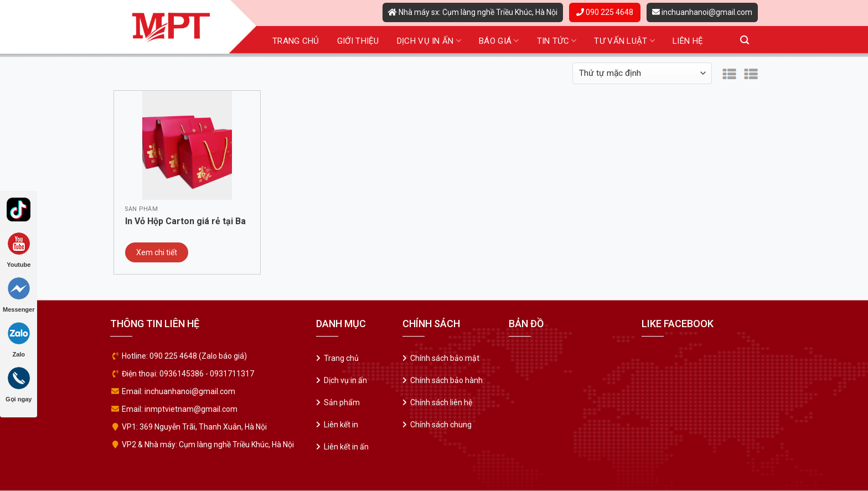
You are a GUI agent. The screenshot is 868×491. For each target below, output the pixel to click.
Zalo (19, 340)
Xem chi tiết (157, 252)
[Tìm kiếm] (745, 40)
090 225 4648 (605, 12)
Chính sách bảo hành (446, 380)
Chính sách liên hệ (441, 402)
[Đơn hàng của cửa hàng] (642, 73)
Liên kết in (341, 425)
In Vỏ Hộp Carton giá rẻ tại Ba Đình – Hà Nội (185, 222)
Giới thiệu (358, 41)
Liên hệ (688, 41)
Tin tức (557, 41)
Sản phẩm (342, 402)
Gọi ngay (19, 385)
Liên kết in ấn (346, 447)
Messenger (19, 295)
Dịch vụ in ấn (429, 41)
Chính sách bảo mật (445, 358)
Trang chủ (296, 41)
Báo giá (499, 41)
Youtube (19, 250)
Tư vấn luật (624, 41)
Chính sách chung (441, 425)
